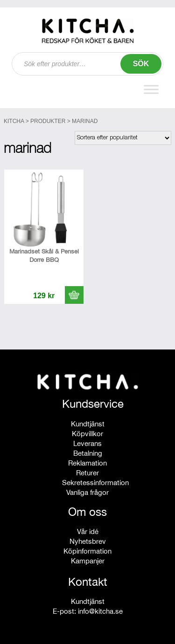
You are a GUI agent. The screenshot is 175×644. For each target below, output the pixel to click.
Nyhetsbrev (88, 541)
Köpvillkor (87, 434)
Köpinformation (87, 551)
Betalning (88, 453)
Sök (141, 64)
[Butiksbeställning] (123, 138)
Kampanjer (88, 561)
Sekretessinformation (95, 483)
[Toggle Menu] (151, 90)
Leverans (87, 443)
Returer (87, 473)
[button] (74, 295)
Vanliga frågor (87, 492)
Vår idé (88, 531)
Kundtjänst (88, 424)
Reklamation (87, 463)
